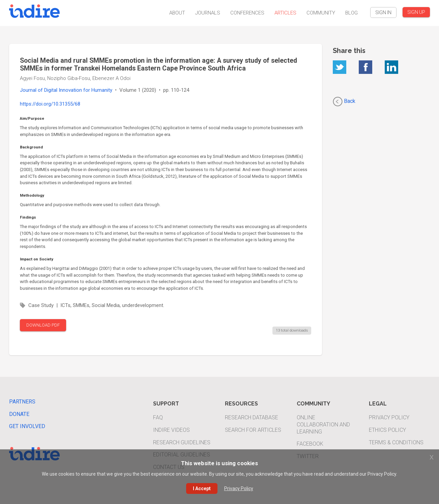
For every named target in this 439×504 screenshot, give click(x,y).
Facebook (310, 444)
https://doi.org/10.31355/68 (50, 104)
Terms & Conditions (396, 442)
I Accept (202, 488)
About (177, 13)
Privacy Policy (389, 417)
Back (344, 102)
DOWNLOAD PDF (43, 325)
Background (31, 147)
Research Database (252, 417)
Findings (28, 217)
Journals (208, 13)
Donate (19, 414)
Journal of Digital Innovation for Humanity (66, 90)
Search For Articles (253, 430)
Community (321, 13)
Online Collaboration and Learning (323, 425)
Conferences (247, 13)
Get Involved (27, 426)
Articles (285, 13)
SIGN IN (383, 12)
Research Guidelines (182, 442)
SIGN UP (416, 12)
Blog (352, 13)
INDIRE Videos (171, 430)
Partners (22, 402)
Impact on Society (37, 259)
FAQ (158, 417)
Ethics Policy (387, 430)
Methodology (32, 195)
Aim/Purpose (32, 118)
